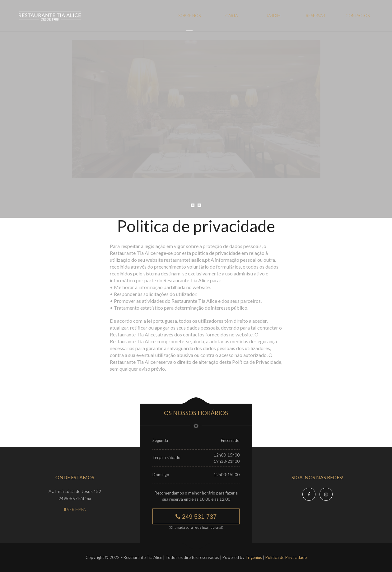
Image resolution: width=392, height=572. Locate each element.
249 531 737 (196, 517)
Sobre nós (189, 16)
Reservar (315, 16)
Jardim (273, 16)
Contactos (357, 16)
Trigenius (254, 557)
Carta (231, 16)
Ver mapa (75, 509)
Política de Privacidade (286, 557)
